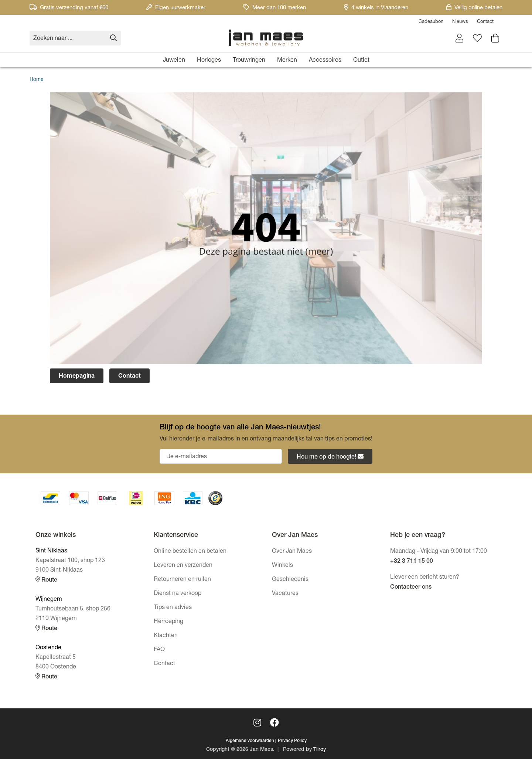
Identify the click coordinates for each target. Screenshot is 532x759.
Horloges (209, 61)
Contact (485, 22)
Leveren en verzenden (183, 566)
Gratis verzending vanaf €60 (69, 8)
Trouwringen (249, 61)
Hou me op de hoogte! (330, 457)
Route (46, 580)
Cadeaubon (431, 22)
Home (37, 80)
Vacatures (285, 594)
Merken (287, 61)
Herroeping (168, 622)
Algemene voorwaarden (250, 741)
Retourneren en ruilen (182, 580)
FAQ (159, 650)
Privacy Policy (292, 741)
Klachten (166, 636)
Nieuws (460, 22)
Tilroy (320, 750)
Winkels (282, 566)
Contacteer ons (411, 588)
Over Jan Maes (292, 552)
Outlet (361, 61)
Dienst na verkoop (178, 594)
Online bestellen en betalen (190, 552)
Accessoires (325, 61)
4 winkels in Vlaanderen (376, 8)
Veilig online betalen (474, 8)
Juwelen (174, 61)
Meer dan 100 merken (275, 8)
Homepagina (77, 377)
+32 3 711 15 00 (412, 562)
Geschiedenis (290, 580)
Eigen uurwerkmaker (176, 8)
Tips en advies (173, 608)
